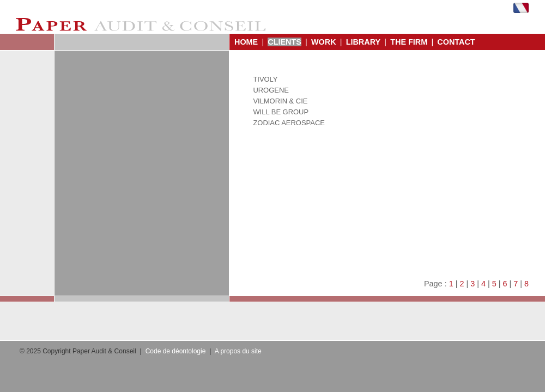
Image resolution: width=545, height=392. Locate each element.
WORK (324, 42)
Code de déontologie (176, 351)
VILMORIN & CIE (280, 101)
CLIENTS (284, 42)
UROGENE (271, 90)
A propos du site (238, 351)
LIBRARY (363, 42)
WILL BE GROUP (281, 112)
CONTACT (456, 42)
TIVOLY (265, 79)
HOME (246, 42)
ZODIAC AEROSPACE (289, 123)
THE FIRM (409, 42)
